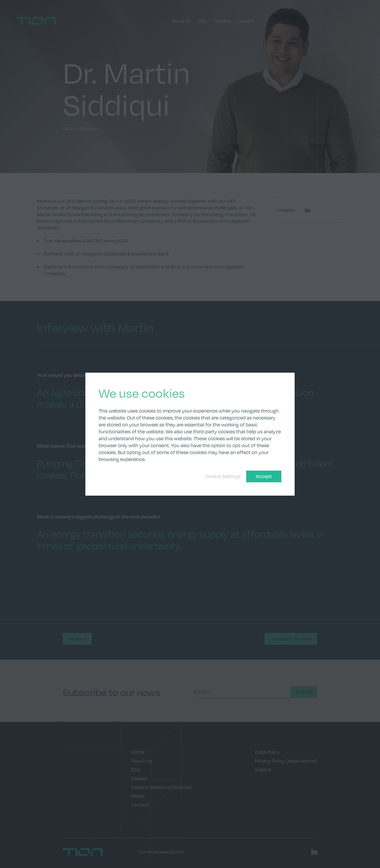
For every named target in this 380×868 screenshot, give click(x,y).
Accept (264, 476)
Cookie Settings (223, 476)
